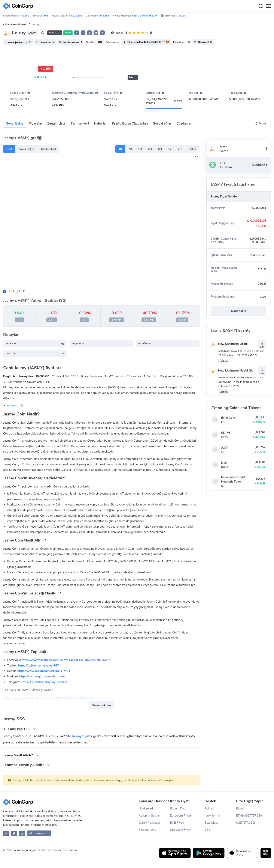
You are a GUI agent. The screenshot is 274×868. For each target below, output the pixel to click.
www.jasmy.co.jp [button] (18, 42)
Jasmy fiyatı (81, 736)
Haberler (100, 123)
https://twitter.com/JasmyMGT (39, 666)
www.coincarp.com (27, 850)
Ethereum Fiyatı (180, 816)
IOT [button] (100, 42)
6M (160, 149)
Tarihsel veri (80, 123)
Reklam (210, 809)
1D (120, 149)
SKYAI (226, 433)
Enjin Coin (228, 418)
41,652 (25, 16)
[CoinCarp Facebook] (14, 833)
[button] (83, 33)
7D (130, 149)
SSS (208, 830)
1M (140, 149)
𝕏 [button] (77, 33)
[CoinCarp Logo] (19, 6)
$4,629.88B (76, 16)
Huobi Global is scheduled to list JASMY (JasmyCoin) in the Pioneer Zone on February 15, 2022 (241, 382)
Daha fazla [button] (239, 311)
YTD (180, 149)
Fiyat (9, 149)
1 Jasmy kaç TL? (19, 729)
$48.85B (104, 16)
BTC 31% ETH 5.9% (146, 16)
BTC (22, 291)
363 (46, 16)
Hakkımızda (147, 809)
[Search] (261, 6)
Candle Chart (48, 149)
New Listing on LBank (230, 344)
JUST (225, 448)
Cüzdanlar (184, 123)
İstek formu (212, 816)
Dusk (225, 463)
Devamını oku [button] (101, 705)
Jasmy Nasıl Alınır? (21, 755)
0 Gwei (182, 16)
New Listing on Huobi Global (234, 371)
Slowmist (203, 42)
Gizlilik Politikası (149, 823)
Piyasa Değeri (26, 149)
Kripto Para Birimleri (15, 24)
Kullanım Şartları (150, 816)
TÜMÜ (193, 149)
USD (11, 291)
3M (150, 149)
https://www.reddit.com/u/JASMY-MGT (44, 671)
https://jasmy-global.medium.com (42, 676)
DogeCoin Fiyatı (181, 830)
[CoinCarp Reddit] (22, 833)
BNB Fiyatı (177, 823)
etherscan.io (15, 405)
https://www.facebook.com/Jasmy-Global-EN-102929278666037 (66, 660)
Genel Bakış (15, 123)
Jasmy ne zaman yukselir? (27, 765)
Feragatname (147, 830)
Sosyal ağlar (162, 123)
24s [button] (133, 77)
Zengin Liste (56, 123)
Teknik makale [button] (71, 42)
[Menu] (268, 6)
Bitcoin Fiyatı (179, 809)
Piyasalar (35, 123)
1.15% (46, 69)
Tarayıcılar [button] (45, 42)
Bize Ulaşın (212, 823)
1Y (170, 149)
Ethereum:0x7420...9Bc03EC (144, 42)
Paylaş (260, 123)
